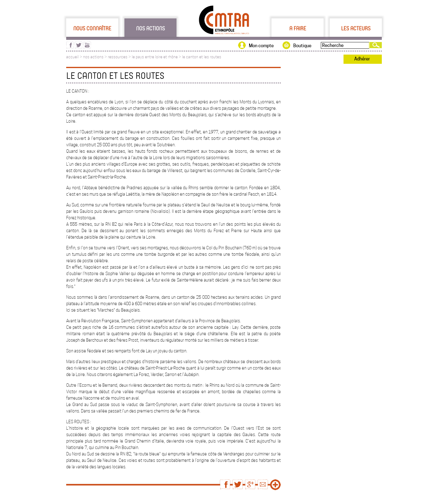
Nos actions (150, 28)
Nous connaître (92, 28)
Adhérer (362, 59)
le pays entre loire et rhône (155, 57)
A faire (298, 28)
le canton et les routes (202, 57)
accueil (72, 57)
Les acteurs (356, 28)
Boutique (302, 46)
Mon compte (261, 46)
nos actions (93, 57)
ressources (118, 57)
